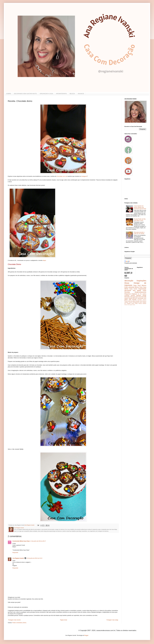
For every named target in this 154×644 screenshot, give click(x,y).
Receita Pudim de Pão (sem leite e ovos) (140, 220)
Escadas (137, 301)
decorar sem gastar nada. (130, 305)
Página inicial (64, 620)
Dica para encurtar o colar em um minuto (139, 233)
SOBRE (9, 94)
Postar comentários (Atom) (19, 623)
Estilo (126, 287)
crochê (130, 302)
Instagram (84, 176)
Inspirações (141, 281)
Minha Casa (129, 289)
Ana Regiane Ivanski (18, 558)
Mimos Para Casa (141, 287)
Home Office (135, 303)
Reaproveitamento (140, 292)
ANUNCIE (81, 94)
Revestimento (136, 302)
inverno (144, 300)
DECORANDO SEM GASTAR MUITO (25, 94)
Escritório (140, 300)
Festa (126, 301)
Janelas (126, 302)
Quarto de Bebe (131, 301)
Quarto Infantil (128, 298)
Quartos (133, 295)
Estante (144, 303)
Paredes (134, 300)
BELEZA (72, 94)
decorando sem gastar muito (135, 290)
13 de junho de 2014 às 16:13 (35, 558)
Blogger (86, 635)
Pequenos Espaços (131, 294)
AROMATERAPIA (61, 94)
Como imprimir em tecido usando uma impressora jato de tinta (140, 207)
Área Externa (143, 301)
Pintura (140, 303)
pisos (141, 302)
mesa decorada (142, 297)
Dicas (127, 283)
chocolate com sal (62, 176)
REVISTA (135, 298)
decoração (129, 281)
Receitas (127, 292)
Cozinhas (127, 295)
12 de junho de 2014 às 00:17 (38, 541)
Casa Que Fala (134, 297)
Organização (142, 289)
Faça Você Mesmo (140, 285)
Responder (15, 553)
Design (144, 295)
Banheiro (139, 295)
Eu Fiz (140, 294)
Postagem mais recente (14, 620)
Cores (135, 289)
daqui (44, 260)
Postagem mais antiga (112, 620)
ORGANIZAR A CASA (46, 94)
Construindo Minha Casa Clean (21, 541)
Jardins (144, 294)
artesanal (131, 287)
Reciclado (127, 297)
